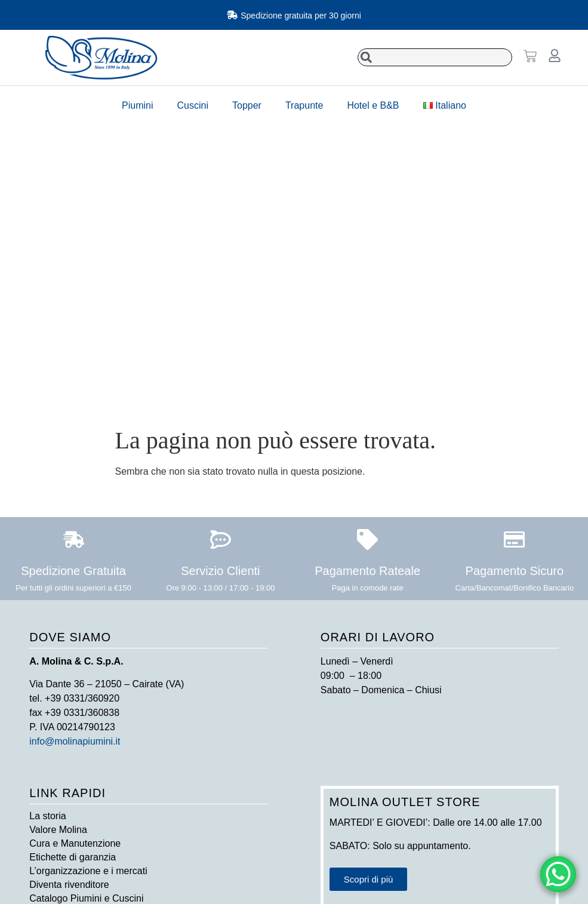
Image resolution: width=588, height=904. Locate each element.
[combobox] (435, 57)
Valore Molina (58, 830)
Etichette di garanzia (73, 857)
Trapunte (304, 105)
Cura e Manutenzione (75, 843)
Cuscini (193, 105)
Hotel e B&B (373, 105)
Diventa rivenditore (69, 885)
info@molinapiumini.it (75, 741)
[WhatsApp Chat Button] (558, 874)
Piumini (137, 105)
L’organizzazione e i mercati (88, 871)
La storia (47, 816)
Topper (247, 105)
